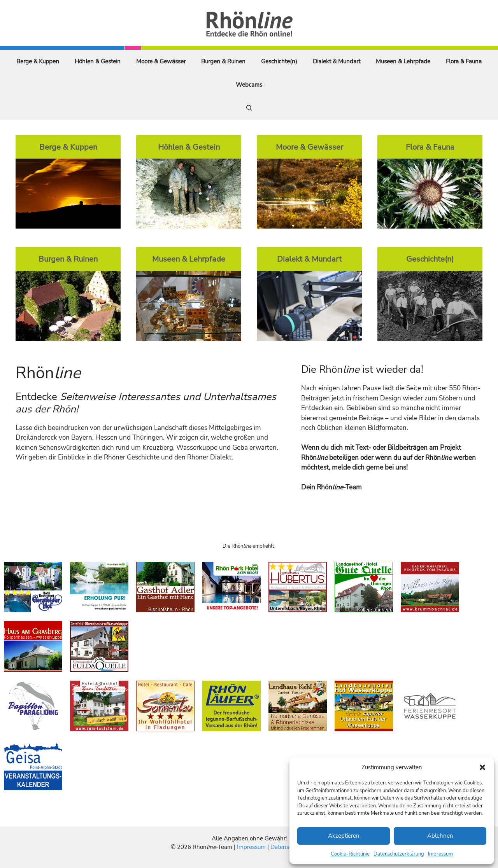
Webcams (249, 85)
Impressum (440, 854)
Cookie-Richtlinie (350, 854)
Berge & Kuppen (38, 61)
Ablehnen (440, 836)
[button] (482, 767)
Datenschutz (287, 847)
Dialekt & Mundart (337, 61)
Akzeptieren (344, 836)
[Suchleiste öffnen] (249, 108)
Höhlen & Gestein (98, 61)
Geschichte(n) (279, 61)
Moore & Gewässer (161, 61)
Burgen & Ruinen (223, 61)
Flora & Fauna (464, 61)
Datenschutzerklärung (399, 854)
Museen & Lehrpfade (403, 61)
